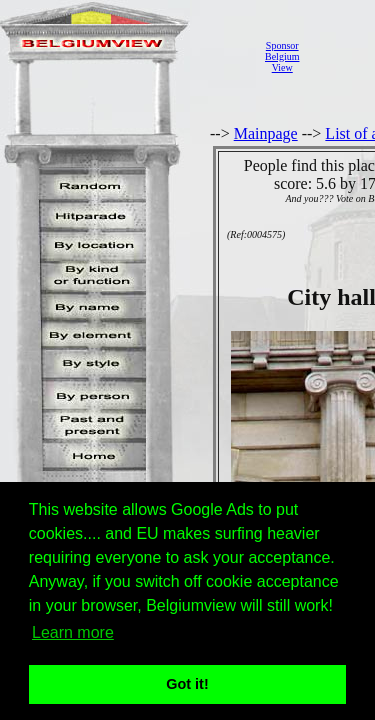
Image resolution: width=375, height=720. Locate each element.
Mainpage (266, 133)
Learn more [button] (73, 632)
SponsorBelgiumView (282, 56)
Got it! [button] (187, 684)
